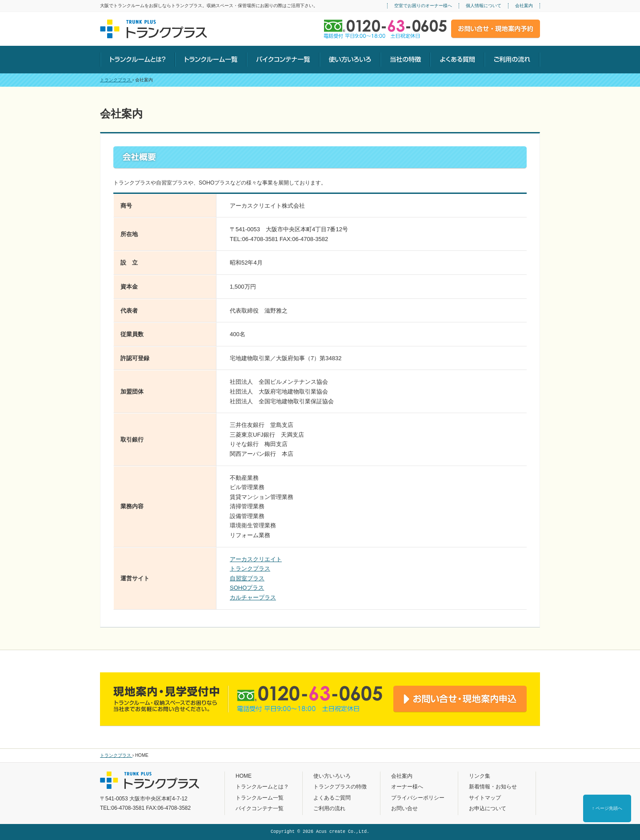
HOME (244, 776)
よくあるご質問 (332, 798)
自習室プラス (247, 578)
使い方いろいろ (332, 776)
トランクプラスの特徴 (340, 787)
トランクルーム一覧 (260, 798)
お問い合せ (404, 808)
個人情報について (484, 6)
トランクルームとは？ (262, 787)
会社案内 (524, 6)
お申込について (488, 808)
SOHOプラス (247, 588)
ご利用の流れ (329, 808)
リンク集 (480, 776)
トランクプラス (116, 80)
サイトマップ (485, 798)
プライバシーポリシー (418, 798)
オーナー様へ (407, 787)
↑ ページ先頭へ (607, 808)
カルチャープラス (253, 597)
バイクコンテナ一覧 (260, 808)
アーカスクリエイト (256, 559)
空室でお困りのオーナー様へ (423, 6)
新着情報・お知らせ (493, 787)
